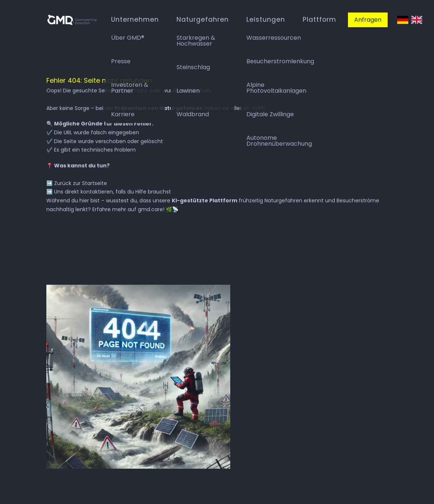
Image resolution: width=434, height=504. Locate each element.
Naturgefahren (203, 19)
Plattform (319, 19)
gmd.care (150, 209)
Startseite (95, 183)
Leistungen (266, 19)
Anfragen (368, 20)
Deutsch (403, 20)
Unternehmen (135, 19)
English (417, 20)
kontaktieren (97, 192)
